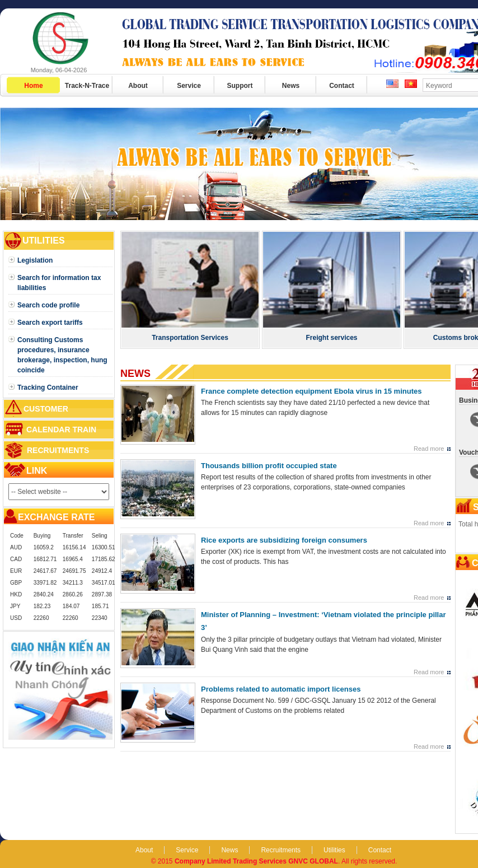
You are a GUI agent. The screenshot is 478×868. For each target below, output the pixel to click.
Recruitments (58, 450)
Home (33, 86)
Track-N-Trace (87, 86)
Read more (429, 449)
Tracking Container (48, 388)
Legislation (35, 260)
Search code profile (48, 305)
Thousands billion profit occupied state (269, 466)
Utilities (334, 850)
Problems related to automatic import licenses (281, 689)
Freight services (331, 338)
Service (189, 86)
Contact (342, 86)
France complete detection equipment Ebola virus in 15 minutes (311, 391)
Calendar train (61, 430)
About (138, 86)
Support (240, 86)
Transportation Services (190, 338)
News (291, 86)
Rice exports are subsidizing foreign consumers (284, 540)
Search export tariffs (50, 323)
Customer (46, 409)
